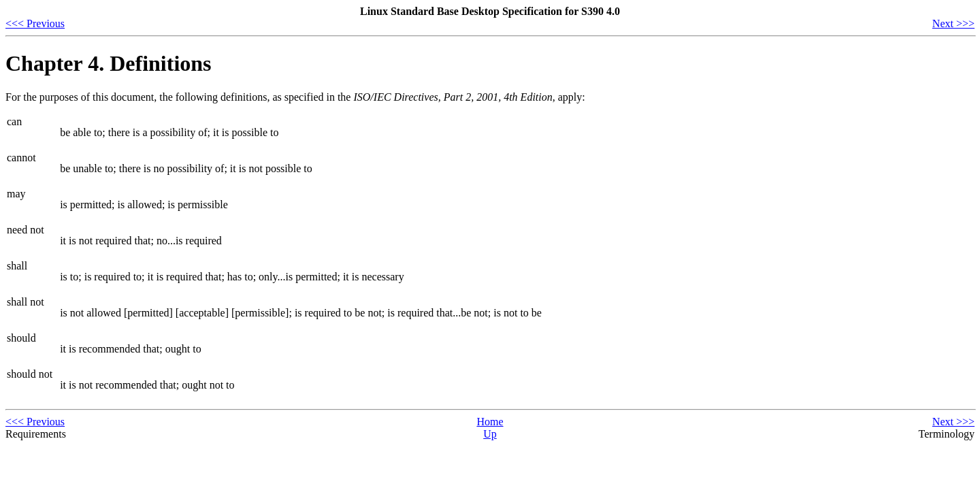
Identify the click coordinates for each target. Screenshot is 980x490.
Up (490, 434)
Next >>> (953, 23)
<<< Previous (35, 23)
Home (490, 422)
